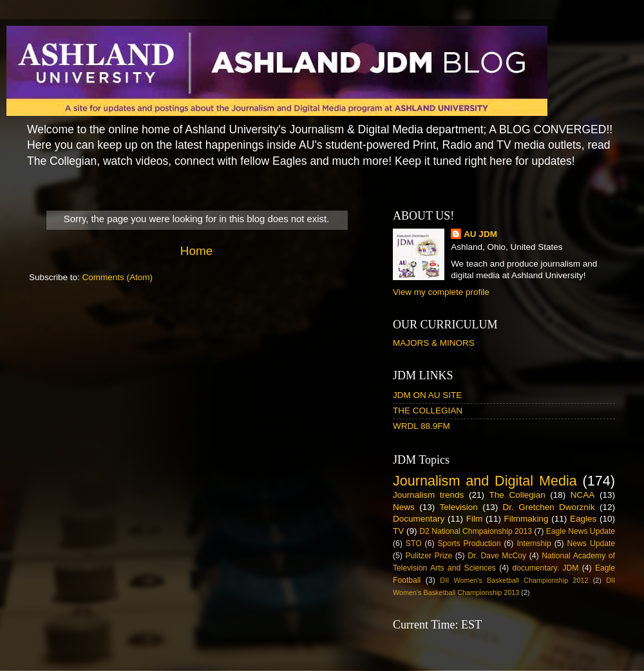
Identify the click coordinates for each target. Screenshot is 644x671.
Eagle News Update (581, 531)
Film (475, 519)
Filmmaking (526, 519)
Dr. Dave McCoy (497, 556)
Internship (534, 543)
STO (414, 543)
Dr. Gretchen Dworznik (549, 507)
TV (398, 531)
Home (196, 251)
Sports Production (469, 543)
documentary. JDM (545, 568)
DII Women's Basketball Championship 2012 (514, 580)
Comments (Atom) (118, 277)
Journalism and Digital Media (485, 481)
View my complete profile (441, 292)
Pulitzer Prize (429, 556)
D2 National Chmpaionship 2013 (476, 531)
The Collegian (517, 495)
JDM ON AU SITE (427, 395)
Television (459, 507)
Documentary (419, 519)
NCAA (583, 495)
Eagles (583, 519)
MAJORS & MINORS (434, 343)
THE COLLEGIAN (428, 411)
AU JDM (480, 234)
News (404, 507)
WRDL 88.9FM (421, 426)
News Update (592, 543)
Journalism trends (428, 495)
